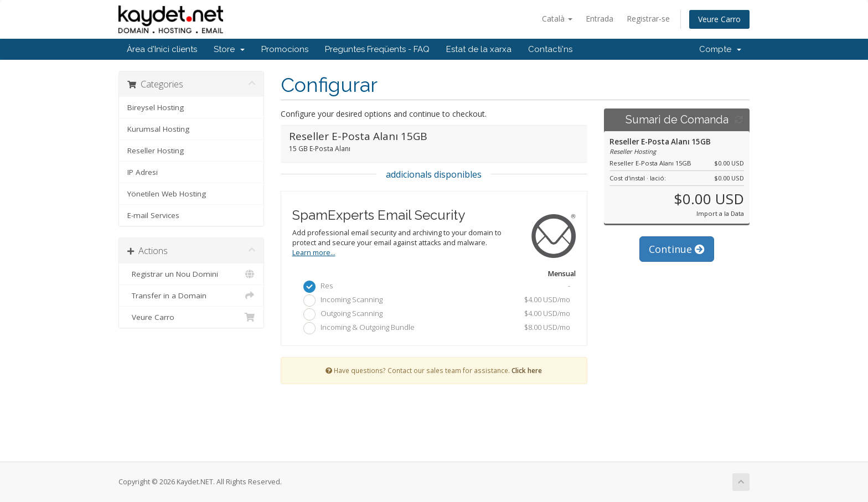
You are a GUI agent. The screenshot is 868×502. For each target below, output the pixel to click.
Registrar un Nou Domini (191, 274)
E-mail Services (153, 215)
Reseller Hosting (156, 151)
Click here (527, 370)
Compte (720, 49)
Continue (677, 249)
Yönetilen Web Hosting (167, 194)
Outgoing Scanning (437, 314)
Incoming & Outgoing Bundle (437, 328)
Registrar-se (648, 19)
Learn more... (314, 253)
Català (557, 19)
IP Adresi (143, 172)
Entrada (600, 19)
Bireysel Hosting (156, 107)
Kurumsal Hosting (158, 129)
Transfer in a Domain (191, 296)
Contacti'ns (550, 49)
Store (229, 49)
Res (437, 287)
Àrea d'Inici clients (162, 49)
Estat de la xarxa (479, 49)
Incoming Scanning (437, 301)
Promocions (285, 49)
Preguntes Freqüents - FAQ (377, 49)
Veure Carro (719, 19)
